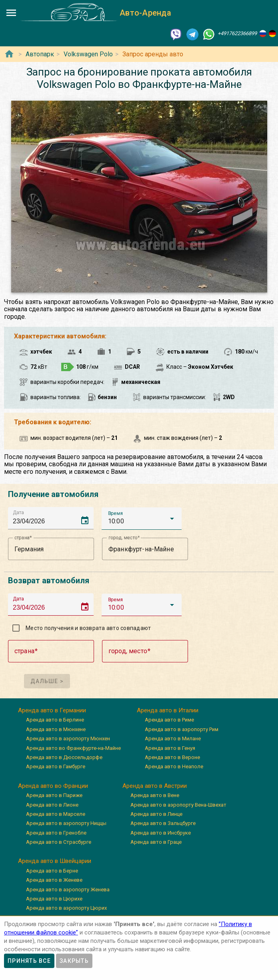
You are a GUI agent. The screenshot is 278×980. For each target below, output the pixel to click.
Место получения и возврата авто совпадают (88, 628)
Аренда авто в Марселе (56, 814)
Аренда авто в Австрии (155, 786)
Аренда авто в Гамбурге (56, 766)
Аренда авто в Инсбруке (161, 833)
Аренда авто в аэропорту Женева (68, 890)
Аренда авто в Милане (173, 738)
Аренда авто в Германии (52, 710)
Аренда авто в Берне (52, 871)
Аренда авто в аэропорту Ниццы (66, 823)
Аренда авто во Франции (53, 786)
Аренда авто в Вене (155, 795)
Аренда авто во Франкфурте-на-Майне (73, 748)
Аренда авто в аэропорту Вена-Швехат (178, 805)
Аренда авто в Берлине (55, 720)
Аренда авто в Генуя (170, 748)
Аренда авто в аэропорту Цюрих (66, 908)
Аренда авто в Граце (156, 842)
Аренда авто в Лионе (52, 805)
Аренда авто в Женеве (54, 880)
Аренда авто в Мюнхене (56, 729)
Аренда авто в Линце (156, 814)
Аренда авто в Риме (169, 720)
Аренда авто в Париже (54, 795)
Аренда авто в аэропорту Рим (182, 729)
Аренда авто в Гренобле (56, 833)
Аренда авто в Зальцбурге (163, 823)
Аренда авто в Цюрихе (54, 899)
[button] (142, 519)
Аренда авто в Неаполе (174, 766)
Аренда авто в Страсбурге (59, 842)
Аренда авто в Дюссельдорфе (64, 757)
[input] (53, 518)
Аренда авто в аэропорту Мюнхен (68, 738)
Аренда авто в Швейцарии (55, 861)
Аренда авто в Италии (168, 710)
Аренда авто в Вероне (172, 757)
